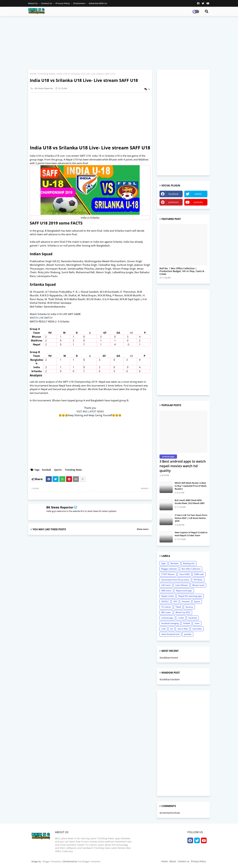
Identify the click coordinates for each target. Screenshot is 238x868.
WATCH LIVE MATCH (41, 318)
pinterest (173, 202)
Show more (143, 529)
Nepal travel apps (184, 591)
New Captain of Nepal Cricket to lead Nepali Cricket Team (191, 534)
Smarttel (186, 601)
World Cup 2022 (183, 612)
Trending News (46, 74)
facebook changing (170, 623)
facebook (173, 194)
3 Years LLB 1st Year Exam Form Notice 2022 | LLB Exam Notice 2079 (191, 518)
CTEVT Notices (168, 574)
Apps (164, 563)
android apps (167, 618)
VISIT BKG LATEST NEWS (90, 411)
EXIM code (199, 574)
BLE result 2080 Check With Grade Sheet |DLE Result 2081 (190, 502)
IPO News (198, 580)
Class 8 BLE (184, 574)
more (197, 623)
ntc (171, 629)
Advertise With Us (98, 3)
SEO (175, 601)
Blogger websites (169, 569)
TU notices (166, 607)
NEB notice (166, 591)
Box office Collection (191, 569)
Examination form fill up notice (175, 580)
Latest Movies (182, 585)
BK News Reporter (60, 507)
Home (33, 74)
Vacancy (189, 607)
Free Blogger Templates (89, 861)
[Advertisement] (119, 42)
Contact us (47, 3)
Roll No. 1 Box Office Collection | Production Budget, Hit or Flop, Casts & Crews (182, 271)
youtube (198, 202)
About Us (33, 3)
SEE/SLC (165, 601)
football (46, 470)
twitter (198, 194)
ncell (163, 629)
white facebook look (170, 634)
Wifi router (166, 612)
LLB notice (166, 585)
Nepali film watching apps (190, 596)
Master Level (198, 585)
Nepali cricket (168, 596)
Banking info (189, 563)
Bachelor (175, 563)
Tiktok (178, 607)
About (173, 861)
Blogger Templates (52, 861)
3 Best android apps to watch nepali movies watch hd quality (183, 466)
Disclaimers (79, 3)
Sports (58, 470)
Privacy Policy (63, 3)
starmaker (197, 629)
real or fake (183, 629)
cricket (181, 618)
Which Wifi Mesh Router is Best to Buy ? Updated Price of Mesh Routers (191, 486)
